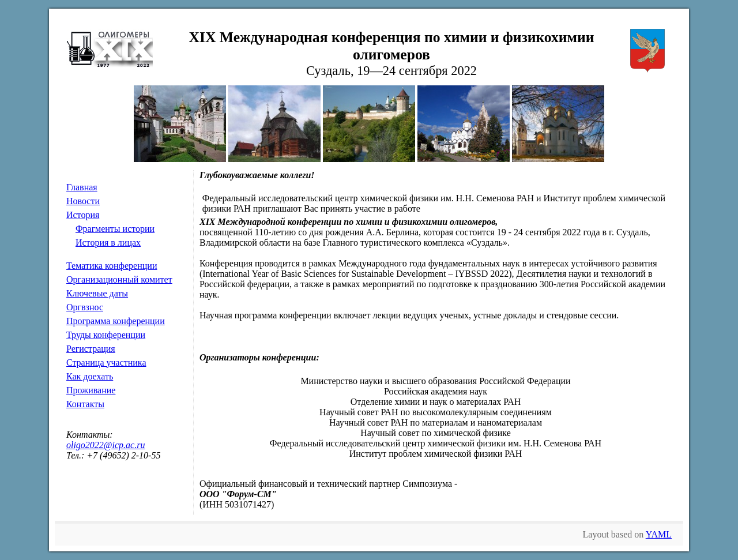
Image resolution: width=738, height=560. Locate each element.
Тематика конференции (112, 266)
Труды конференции (106, 335)
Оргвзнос (85, 307)
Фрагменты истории (115, 229)
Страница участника (106, 362)
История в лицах (108, 243)
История (83, 215)
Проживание (91, 390)
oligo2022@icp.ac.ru (106, 445)
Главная (82, 187)
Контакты (85, 404)
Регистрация (91, 349)
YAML (659, 534)
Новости (83, 201)
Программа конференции (116, 321)
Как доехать (90, 376)
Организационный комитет (119, 279)
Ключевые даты (97, 293)
